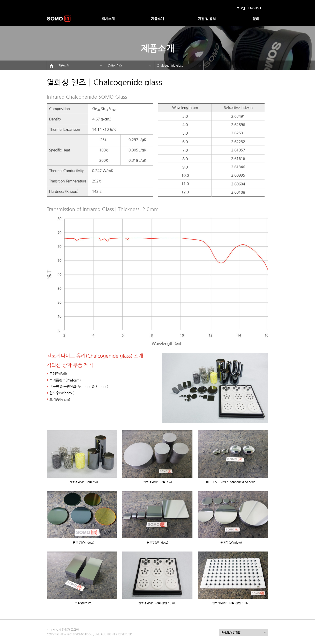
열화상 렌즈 (115, 65)
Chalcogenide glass (170, 65)
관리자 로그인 (70, 630)
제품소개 (157, 19)
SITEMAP (53, 630)
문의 (256, 19)
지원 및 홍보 (207, 19)
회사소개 (108, 19)
